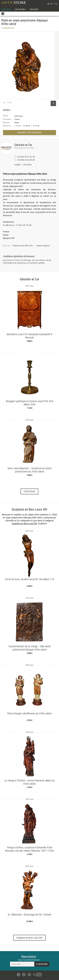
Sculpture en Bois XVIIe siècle (23, 246)
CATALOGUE (6, 9)
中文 (56, 4)
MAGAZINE (34, 9)
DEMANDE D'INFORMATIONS (29, 133)
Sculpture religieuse (43, 246)
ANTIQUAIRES (20, 9)
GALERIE (17, 165)
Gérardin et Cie (23, 145)
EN (52, 4)
